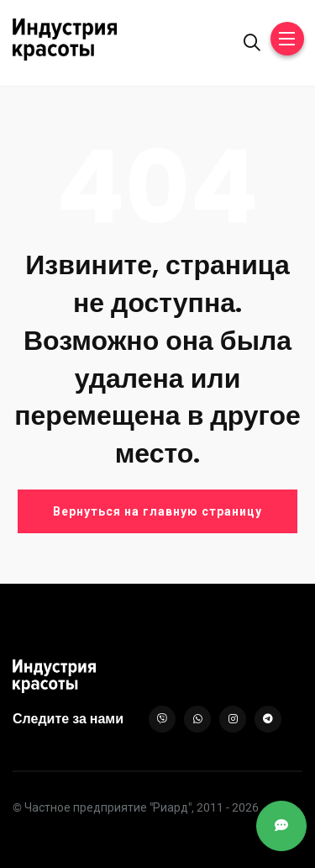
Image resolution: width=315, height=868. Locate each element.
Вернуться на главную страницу (157, 511)
